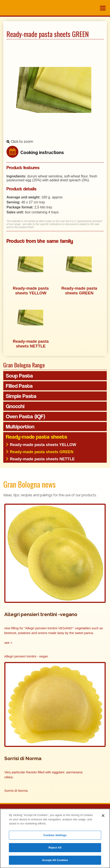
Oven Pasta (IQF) (26, 416)
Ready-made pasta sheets (36, 437)
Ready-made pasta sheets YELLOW (43, 445)
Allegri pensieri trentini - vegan (26, 656)
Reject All (55, 849)
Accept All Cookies (55, 862)
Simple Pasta (21, 396)
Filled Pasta (19, 386)
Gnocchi (15, 406)
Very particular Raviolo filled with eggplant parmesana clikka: (43, 775)
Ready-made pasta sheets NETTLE (42, 459)
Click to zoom (22, 142)
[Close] (103, 817)
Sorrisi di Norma (16, 791)
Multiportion (20, 427)
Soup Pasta (19, 376)
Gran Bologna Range (24, 365)
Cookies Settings (55, 836)
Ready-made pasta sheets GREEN (42, 452)
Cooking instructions (42, 153)
